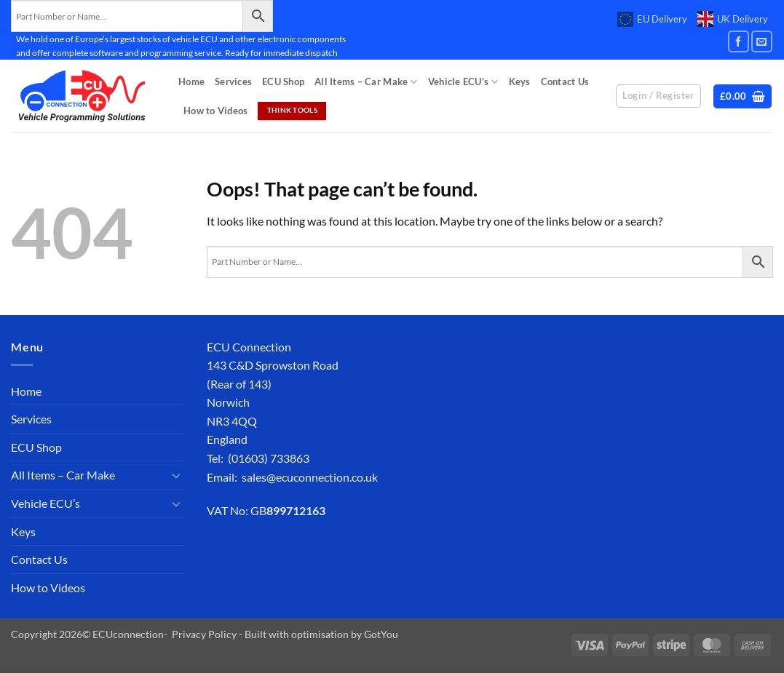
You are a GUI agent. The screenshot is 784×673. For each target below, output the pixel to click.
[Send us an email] (762, 41)
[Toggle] (176, 475)
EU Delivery (652, 20)
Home (191, 81)
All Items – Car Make (366, 82)
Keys (520, 81)
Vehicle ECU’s (463, 82)
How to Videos (215, 111)
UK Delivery (733, 19)
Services (233, 81)
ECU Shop (283, 81)
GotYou (381, 634)
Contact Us (565, 81)
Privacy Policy (204, 634)
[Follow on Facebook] (739, 41)
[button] (743, 96)
